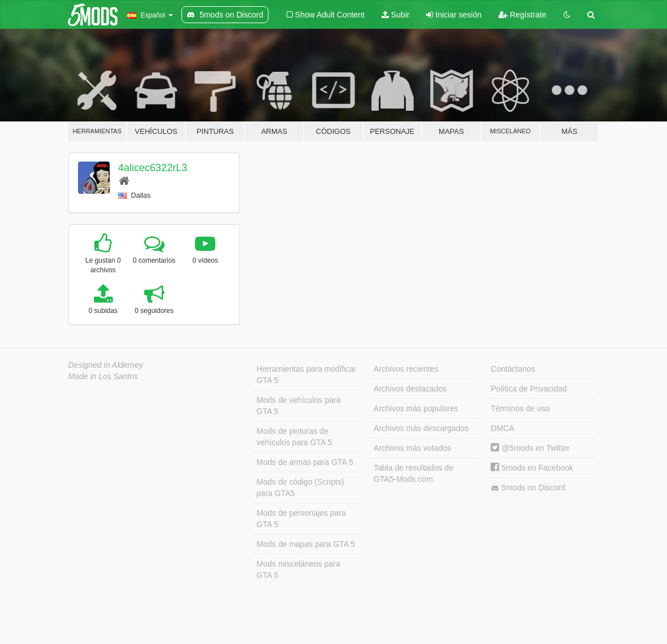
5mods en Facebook (532, 468)
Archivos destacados (410, 389)
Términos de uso (520, 408)
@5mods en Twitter (530, 448)
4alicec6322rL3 (153, 168)
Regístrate (522, 15)
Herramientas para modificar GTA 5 (307, 375)
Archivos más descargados (421, 428)
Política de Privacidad (529, 389)
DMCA (502, 428)
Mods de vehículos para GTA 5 (299, 406)
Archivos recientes (406, 369)
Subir (396, 15)
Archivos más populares (416, 408)
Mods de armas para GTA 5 (305, 462)
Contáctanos (513, 369)
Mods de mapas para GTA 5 (306, 544)
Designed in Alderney (106, 365)
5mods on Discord (528, 488)
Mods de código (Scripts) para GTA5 (300, 488)
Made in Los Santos (103, 376)
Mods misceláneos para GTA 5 (298, 569)
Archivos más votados (412, 448)
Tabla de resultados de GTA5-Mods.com (413, 473)
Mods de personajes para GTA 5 (301, 519)
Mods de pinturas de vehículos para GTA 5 (294, 437)
